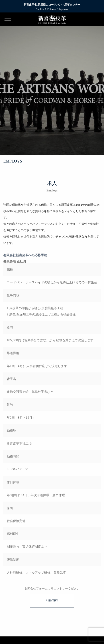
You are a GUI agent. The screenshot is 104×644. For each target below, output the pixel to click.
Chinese (51, 9)
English (40, 9)
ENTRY (52, 600)
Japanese (64, 9)
